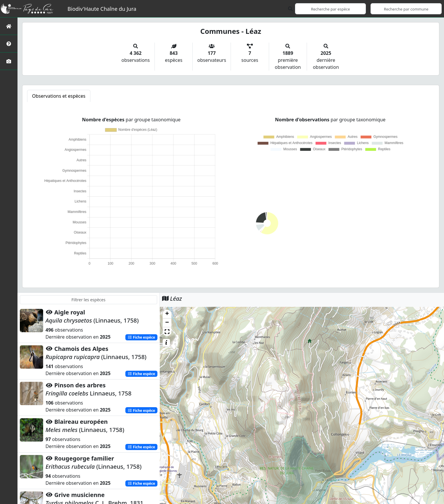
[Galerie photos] (9, 61)
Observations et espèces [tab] (59, 96)
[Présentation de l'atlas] (9, 44)
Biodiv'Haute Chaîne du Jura (102, 9)
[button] (167, 314)
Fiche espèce (141, 337)
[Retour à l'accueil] (9, 26)
